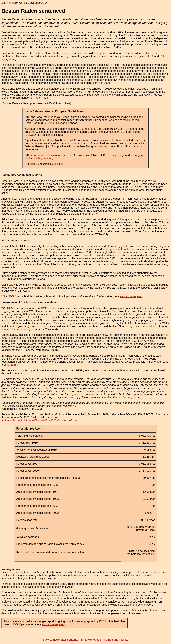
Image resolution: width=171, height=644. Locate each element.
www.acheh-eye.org (132, 296)
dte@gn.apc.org (44, 158)
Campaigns (111, 640)
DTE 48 (12, 365)
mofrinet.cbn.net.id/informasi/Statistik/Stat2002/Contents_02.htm (39, 421)
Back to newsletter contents (61, 640)
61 (161, 56)
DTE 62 (149, 56)
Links (125, 640)
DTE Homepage (91, 640)
